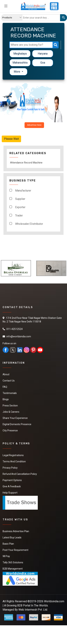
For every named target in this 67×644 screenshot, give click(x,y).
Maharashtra (20, 63)
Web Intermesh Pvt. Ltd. (33, 610)
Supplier (20, 199)
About (6, 374)
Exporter (20, 207)
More (17, 72)
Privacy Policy (10, 468)
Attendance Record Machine (26, 163)
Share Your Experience (15, 418)
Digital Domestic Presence (17, 424)
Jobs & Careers (11, 412)
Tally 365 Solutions (13, 562)
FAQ (5, 387)
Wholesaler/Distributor (29, 224)
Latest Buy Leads (12, 538)
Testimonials (10, 393)
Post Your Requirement (15, 550)
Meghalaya (20, 54)
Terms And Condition (14, 461)
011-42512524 (15, 329)
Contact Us (9, 381)
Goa (43, 63)
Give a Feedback (12, 486)
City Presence (10, 430)
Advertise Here (34, 125)
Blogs (6, 399)
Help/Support (10, 493)
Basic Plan (8, 544)
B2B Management (13, 569)
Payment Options (12, 480)
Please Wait (11, 139)
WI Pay (6, 556)
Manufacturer (23, 191)
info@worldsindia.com (19, 336)
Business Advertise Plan (16, 531)
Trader (19, 216)
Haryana (43, 54)
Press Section (10, 406)
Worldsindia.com (54, 601)
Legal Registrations (13, 455)
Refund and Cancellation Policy (20, 474)
